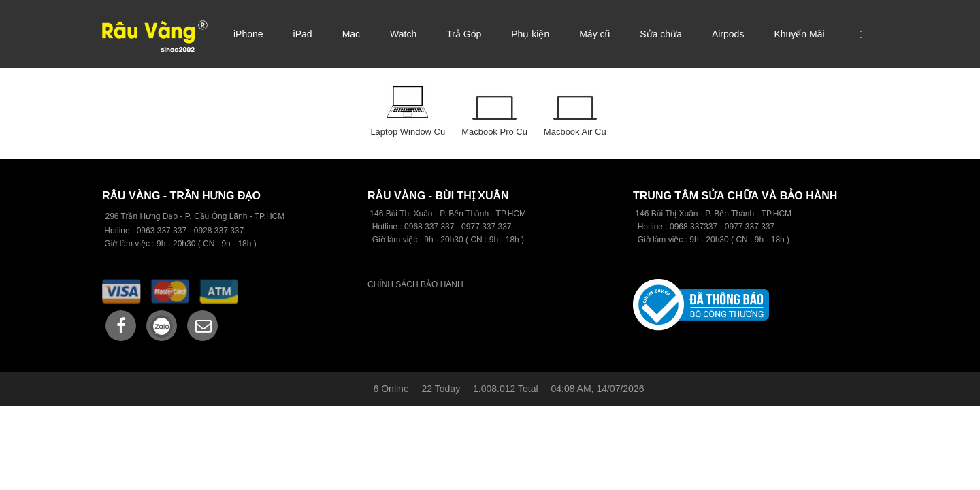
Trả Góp (464, 34)
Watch (403, 34)
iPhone (248, 34)
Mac (351, 34)
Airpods (728, 34)
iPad (303, 34)
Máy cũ (594, 34)
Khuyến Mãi (799, 34)
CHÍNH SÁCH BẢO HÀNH (415, 284)
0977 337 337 (750, 227)
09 (409, 227)
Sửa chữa (661, 34)
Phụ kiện (530, 34)
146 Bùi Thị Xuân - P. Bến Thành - (698, 214)
